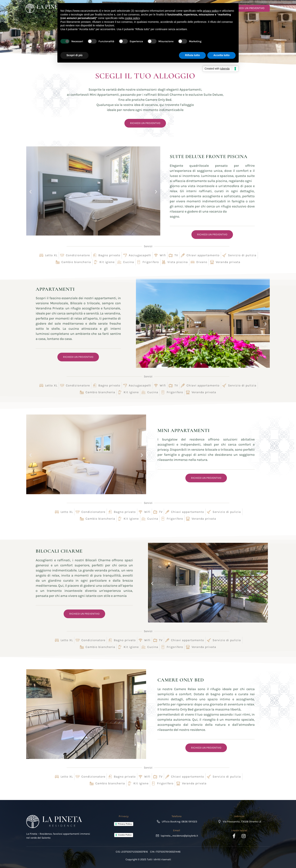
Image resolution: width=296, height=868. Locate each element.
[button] (30, 192)
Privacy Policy (125, 824)
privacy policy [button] (211, 11)
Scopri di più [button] (74, 55)
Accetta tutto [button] (221, 55)
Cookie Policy (125, 835)
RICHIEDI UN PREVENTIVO (246, 8)
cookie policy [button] (132, 18)
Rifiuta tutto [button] (192, 55)
